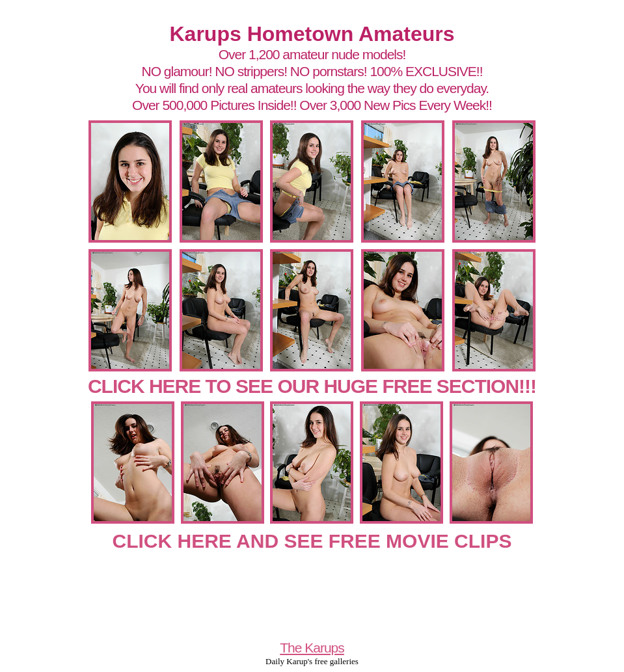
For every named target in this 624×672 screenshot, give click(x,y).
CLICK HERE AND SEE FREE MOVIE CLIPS (312, 541)
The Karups (312, 648)
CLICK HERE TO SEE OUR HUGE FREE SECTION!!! (312, 386)
